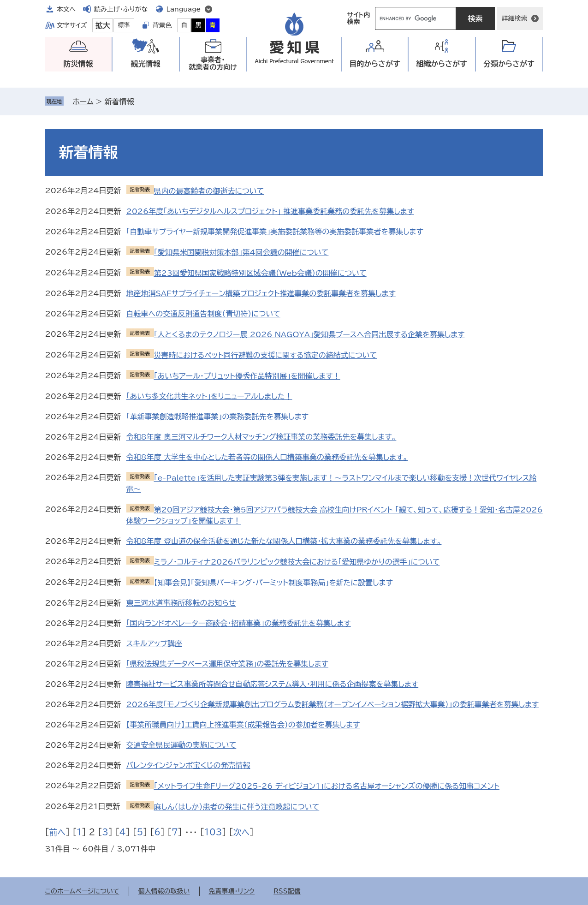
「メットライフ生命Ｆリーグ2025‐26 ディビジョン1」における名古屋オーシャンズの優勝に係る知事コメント (327, 786)
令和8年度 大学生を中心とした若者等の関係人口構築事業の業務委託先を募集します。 (267, 457)
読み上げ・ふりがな (121, 9)
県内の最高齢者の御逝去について (209, 191)
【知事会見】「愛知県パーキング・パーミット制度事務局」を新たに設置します (273, 583)
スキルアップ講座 (154, 643)
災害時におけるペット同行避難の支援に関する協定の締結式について (266, 355)
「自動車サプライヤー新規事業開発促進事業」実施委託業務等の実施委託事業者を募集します (275, 232)
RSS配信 (287, 891)
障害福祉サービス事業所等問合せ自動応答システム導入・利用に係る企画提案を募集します (273, 684)
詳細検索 (515, 18)
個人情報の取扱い (164, 891)
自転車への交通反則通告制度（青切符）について (203, 314)
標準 (124, 25)
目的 (375, 64)
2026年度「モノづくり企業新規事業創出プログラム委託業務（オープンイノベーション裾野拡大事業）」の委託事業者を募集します (333, 704)
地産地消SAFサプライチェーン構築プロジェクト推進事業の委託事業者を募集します (261, 293)
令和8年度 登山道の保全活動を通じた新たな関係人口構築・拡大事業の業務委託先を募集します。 (284, 541)
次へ (241, 832)
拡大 (103, 25)
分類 (509, 64)
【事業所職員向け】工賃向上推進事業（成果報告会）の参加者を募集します (243, 725)
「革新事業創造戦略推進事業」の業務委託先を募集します (218, 417)
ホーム (83, 101)
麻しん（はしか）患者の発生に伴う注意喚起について (237, 807)
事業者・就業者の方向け (213, 63)
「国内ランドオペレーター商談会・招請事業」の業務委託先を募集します (239, 623)
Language (184, 9)
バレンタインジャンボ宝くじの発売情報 (188, 765)
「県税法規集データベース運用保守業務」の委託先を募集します (227, 664)
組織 (442, 64)
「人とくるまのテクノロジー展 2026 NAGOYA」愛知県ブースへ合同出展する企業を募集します (309, 334)
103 (213, 832)
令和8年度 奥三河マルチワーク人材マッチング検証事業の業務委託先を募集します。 (261, 437)
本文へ (66, 9)
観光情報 (146, 64)
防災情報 (78, 64)
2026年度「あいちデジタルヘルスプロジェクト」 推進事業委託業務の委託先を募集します (270, 211)
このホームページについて (82, 891)
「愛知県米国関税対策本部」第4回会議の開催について (241, 252)
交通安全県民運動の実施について (181, 745)
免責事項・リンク (232, 891)
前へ (58, 832)
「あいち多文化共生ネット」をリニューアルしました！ (209, 396)
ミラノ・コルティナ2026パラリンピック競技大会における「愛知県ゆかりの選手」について (297, 562)
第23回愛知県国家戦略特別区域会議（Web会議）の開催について (260, 273)
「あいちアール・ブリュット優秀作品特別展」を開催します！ (247, 376)
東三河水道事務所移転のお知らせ (181, 603)
